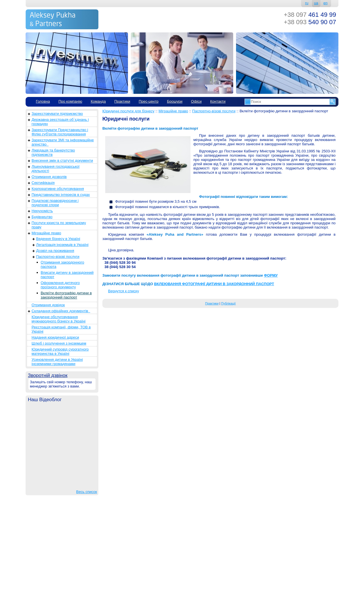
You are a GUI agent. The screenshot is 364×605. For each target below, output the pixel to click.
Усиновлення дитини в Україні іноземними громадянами (57, 362)
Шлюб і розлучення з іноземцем (59, 343)
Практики (122, 101)
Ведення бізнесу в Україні (58, 239)
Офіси (196, 101)
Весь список (87, 492)
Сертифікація (43, 183)
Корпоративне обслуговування (58, 189)
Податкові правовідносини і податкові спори (55, 203)
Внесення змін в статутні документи (62, 160)
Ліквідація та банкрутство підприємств (53, 152)
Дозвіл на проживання (55, 251)
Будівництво (42, 217)
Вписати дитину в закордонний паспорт (67, 275)
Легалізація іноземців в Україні (62, 245)
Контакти (218, 101)
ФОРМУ (271, 275)
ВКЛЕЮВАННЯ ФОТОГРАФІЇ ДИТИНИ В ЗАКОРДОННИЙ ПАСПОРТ (214, 284)
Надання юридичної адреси (55, 337)
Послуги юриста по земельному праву (59, 225)
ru (307, 3)
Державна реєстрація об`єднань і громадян (60, 122)
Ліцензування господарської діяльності (56, 169)
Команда (98, 101)
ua (316, 3)
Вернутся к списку (124, 291)
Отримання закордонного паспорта (62, 264)
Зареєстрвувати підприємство (57, 114)
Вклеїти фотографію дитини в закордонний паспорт (66, 295)
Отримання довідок (48, 305)
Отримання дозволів (49, 177)
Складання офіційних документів (61, 311)
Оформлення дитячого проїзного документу (60, 285)
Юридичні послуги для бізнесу (128, 111)
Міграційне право (46, 233)
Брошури (175, 101)
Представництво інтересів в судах (61, 195)
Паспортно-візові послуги (58, 257)
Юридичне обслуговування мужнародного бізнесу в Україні (59, 319)
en (325, 3)
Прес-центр (149, 101)
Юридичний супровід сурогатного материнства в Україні (60, 351)
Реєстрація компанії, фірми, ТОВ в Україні (61, 329)
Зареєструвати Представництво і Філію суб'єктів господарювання (60, 132)
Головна (43, 101)
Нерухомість (42, 211)
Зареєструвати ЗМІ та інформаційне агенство (63, 142)
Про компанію (70, 101)
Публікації (228, 303)
